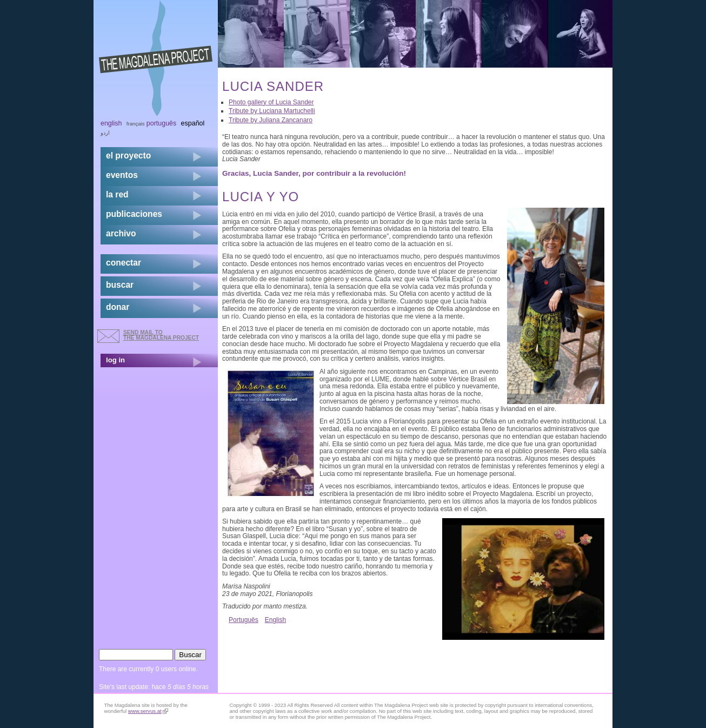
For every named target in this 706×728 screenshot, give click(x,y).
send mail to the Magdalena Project (161, 335)
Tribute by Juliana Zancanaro (271, 120)
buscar (120, 285)
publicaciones (134, 214)
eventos (122, 175)
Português (244, 620)
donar (118, 307)
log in (115, 360)
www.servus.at (148, 711)
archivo (121, 233)
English (275, 620)
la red (117, 194)
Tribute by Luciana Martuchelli (272, 111)
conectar (124, 263)
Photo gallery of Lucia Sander (271, 102)
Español (193, 123)
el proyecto (128, 155)
